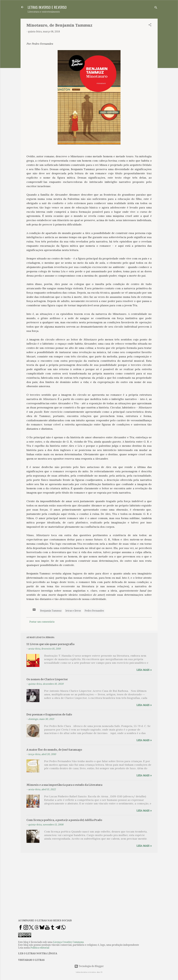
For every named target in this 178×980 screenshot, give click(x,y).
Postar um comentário (42, 622)
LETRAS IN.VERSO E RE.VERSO (47, 7)
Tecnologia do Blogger (89, 966)
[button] (150, 25)
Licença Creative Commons (68, 942)
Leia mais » (144, 670)
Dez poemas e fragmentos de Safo (49, 714)
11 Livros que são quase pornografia (50, 644)
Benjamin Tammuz (51, 611)
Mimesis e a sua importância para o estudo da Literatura (64, 785)
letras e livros (73, 611)
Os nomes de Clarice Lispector (47, 679)
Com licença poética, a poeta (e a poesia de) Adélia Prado (64, 820)
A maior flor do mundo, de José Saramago (54, 750)
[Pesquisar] (156, 8)
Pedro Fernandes (94, 611)
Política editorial (40, 948)
